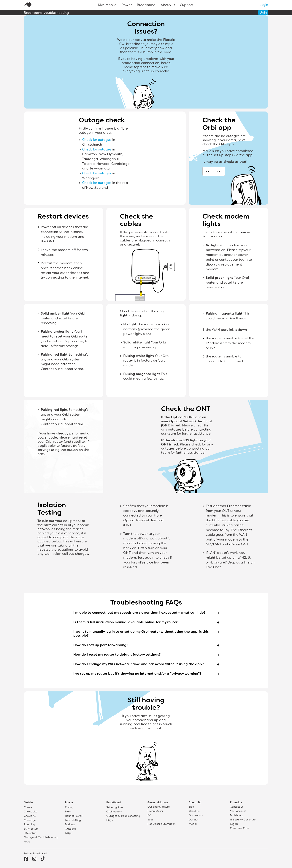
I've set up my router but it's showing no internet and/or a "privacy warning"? (137, 674)
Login (264, 5)
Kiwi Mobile (107, 5)
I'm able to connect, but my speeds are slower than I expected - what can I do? (139, 613)
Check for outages (97, 140)
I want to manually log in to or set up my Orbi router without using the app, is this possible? (141, 634)
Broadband (146, 5)
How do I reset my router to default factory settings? (117, 655)
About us (168, 5)
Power (127, 5)
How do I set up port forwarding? (101, 645)
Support (187, 5)
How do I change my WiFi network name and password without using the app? (139, 664)
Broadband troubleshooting (46, 13)
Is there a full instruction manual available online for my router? (126, 622)
